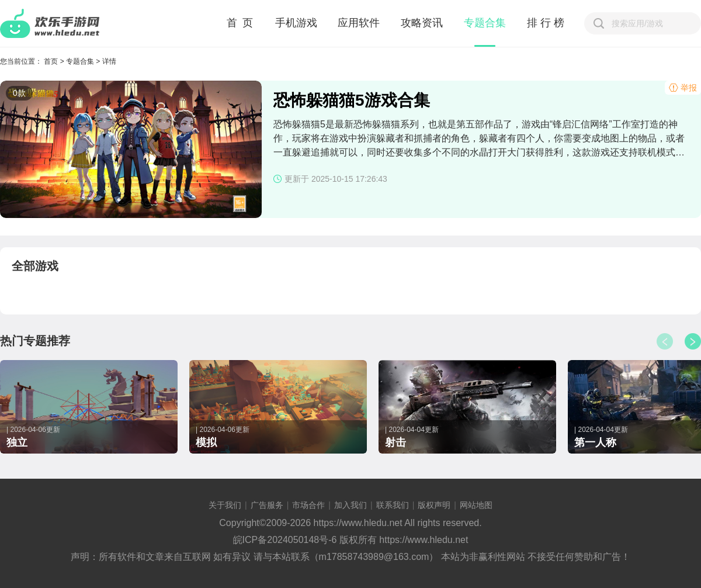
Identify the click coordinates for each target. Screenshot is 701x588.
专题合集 (485, 23)
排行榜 (547, 23)
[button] (693, 341)
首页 (51, 61)
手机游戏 (296, 23)
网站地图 (476, 505)
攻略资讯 (422, 23)
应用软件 (359, 23)
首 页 (240, 23)
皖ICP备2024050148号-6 (285, 540)
